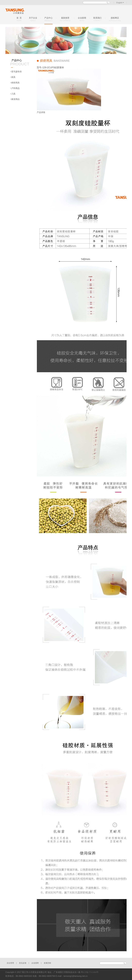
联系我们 (97, 19)
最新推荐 (65, 19)
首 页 (19, 19)
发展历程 (47, 963)
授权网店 (115, 19)
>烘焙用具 (15, 83)
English (120, 3)
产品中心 (48, 19)
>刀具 (13, 94)
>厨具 (13, 77)
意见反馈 (23, 963)
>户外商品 (15, 88)
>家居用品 (15, 99)
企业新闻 (82, 19)
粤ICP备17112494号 (90, 972)
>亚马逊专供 (16, 72)
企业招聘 (35, 963)
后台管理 (10, 963)
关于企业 (33, 19)
